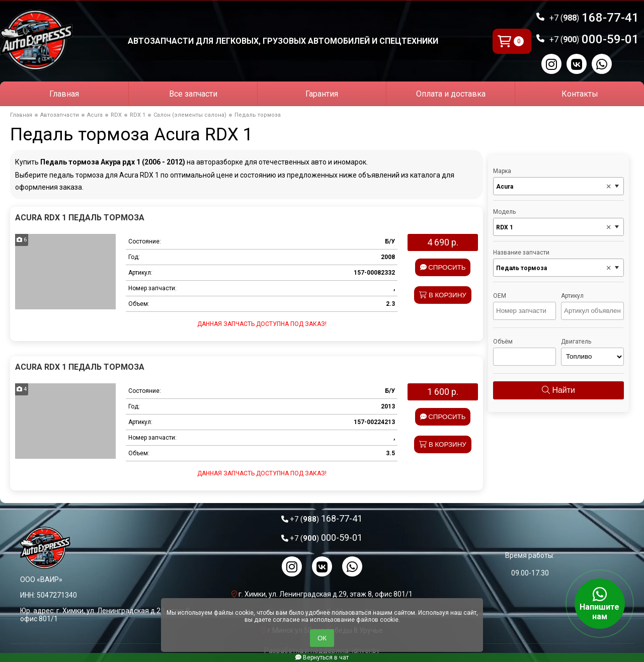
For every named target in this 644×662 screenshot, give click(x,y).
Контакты (580, 94)
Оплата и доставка (451, 94)
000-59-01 (594, 39)
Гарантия (322, 94)
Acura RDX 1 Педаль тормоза (80, 218)
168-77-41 (594, 18)
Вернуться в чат (322, 657)
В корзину (443, 295)
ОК (322, 638)
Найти (558, 390)
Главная (64, 94)
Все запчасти (193, 94)
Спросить (443, 267)
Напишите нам (600, 604)
